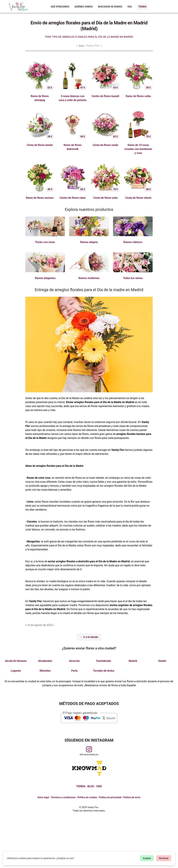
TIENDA (81, 786)
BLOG (91, 786)
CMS (99, 786)
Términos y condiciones (63, 797)
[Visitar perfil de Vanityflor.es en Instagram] (89, 749)
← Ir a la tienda (89, 637)
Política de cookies (87, 797)
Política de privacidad (110, 797)
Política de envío (132, 797)
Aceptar (147, 858)
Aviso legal (43, 797)
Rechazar (164, 858)
